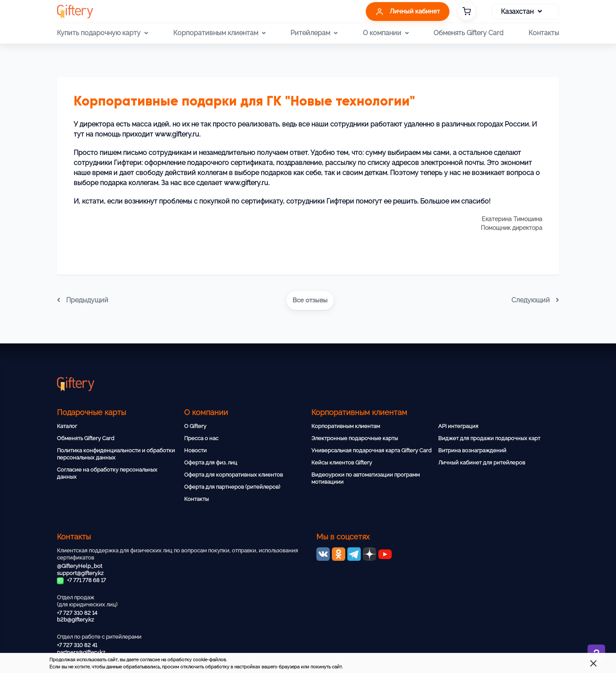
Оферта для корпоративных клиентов (234, 475)
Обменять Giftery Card (468, 33)
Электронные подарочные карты (355, 438)
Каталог (67, 426)
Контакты (544, 33)
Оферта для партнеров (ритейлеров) (232, 487)
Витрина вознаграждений (472, 450)
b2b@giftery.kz (75, 620)
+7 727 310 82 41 (77, 645)
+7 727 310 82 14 (77, 613)
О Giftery (195, 426)
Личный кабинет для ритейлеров (482, 463)
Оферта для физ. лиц (211, 463)
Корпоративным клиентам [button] (219, 33)
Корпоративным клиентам (346, 426)
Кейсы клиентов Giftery (342, 463)
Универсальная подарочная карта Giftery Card (371, 450)
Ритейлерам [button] (314, 33)
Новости (195, 450)
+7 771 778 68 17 (81, 580)
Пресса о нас (201, 438)
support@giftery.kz (80, 573)
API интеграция (458, 426)
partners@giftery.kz (81, 652)
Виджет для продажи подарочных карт (489, 438)
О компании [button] (386, 33)
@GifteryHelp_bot (80, 566)
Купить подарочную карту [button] (103, 33)
